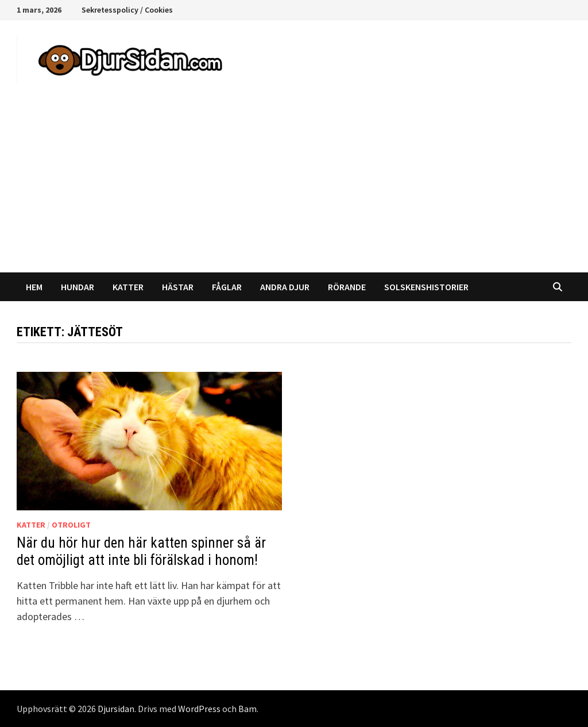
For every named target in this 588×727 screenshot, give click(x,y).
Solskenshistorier (426, 287)
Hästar (178, 287)
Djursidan (116, 709)
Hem (34, 287)
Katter (128, 287)
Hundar (78, 287)
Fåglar (227, 287)
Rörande (347, 287)
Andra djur (285, 287)
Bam (247, 709)
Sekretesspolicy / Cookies (127, 10)
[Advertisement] (294, 186)
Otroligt (71, 525)
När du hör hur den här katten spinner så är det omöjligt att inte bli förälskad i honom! (141, 551)
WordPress (199, 709)
